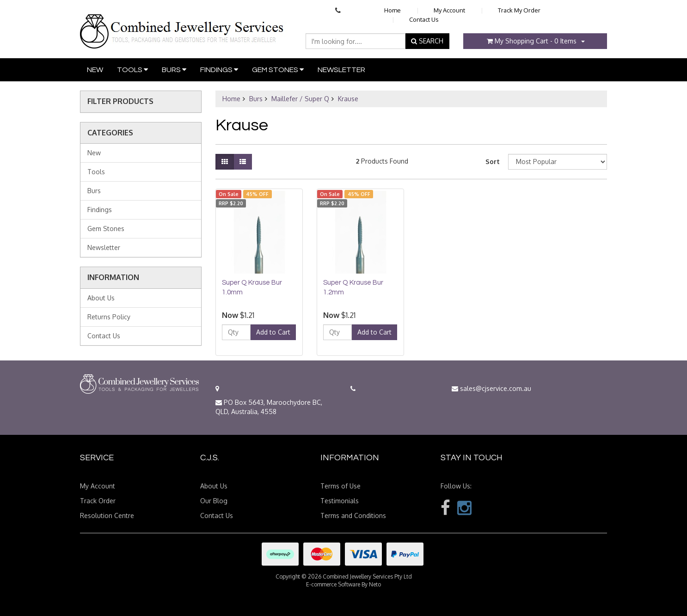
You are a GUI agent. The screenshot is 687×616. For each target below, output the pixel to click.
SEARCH (427, 41)
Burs (174, 70)
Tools (132, 70)
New (95, 70)
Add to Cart (273, 332)
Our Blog (214, 501)
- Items (532, 41)
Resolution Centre (107, 515)
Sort (493, 162)
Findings (219, 70)
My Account (449, 10)
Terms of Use (340, 486)
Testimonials (340, 501)
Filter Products (120, 102)
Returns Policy (109, 317)
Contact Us (424, 19)
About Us (101, 298)
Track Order (98, 501)
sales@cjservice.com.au (491, 388)
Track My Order (519, 10)
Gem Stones (278, 70)
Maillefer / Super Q (300, 99)
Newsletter (341, 70)
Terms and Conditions (353, 515)
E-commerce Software (333, 584)
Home (393, 10)
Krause (348, 99)
